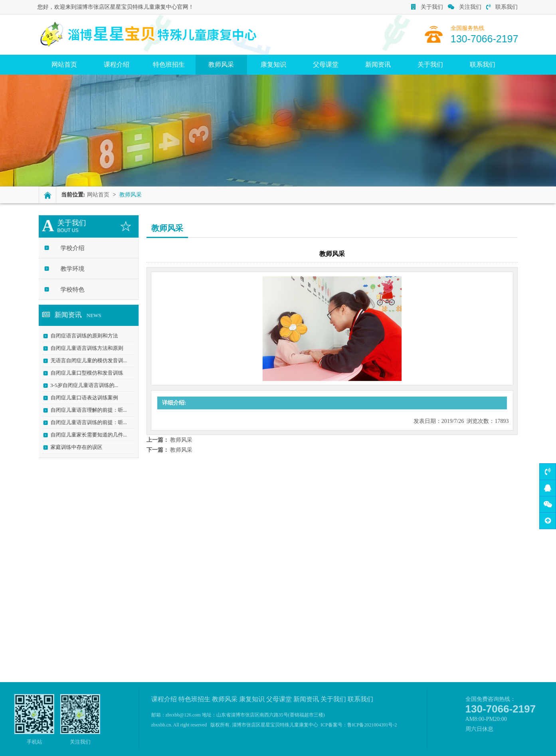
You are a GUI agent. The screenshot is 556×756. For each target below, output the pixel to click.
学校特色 (69, 290)
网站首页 (64, 64)
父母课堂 (326, 64)
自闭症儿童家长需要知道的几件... (86, 435)
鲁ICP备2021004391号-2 (372, 725)
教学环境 (69, 269)
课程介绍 (117, 64)
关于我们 (427, 7)
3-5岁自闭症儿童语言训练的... (81, 385)
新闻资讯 (378, 64)
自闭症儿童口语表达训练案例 (81, 398)
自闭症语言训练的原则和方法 (81, 336)
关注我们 (465, 7)
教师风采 (221, 64)
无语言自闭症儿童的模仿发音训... (86, 360)
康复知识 (273, 64)
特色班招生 (169, 64)
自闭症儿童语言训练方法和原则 (84, 348)
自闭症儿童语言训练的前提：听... (86, 422)
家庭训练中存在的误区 (73, 447)
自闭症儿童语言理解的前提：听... (86, 410)
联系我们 (502, 7)
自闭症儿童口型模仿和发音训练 (84, 373)
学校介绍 (69, 248)
